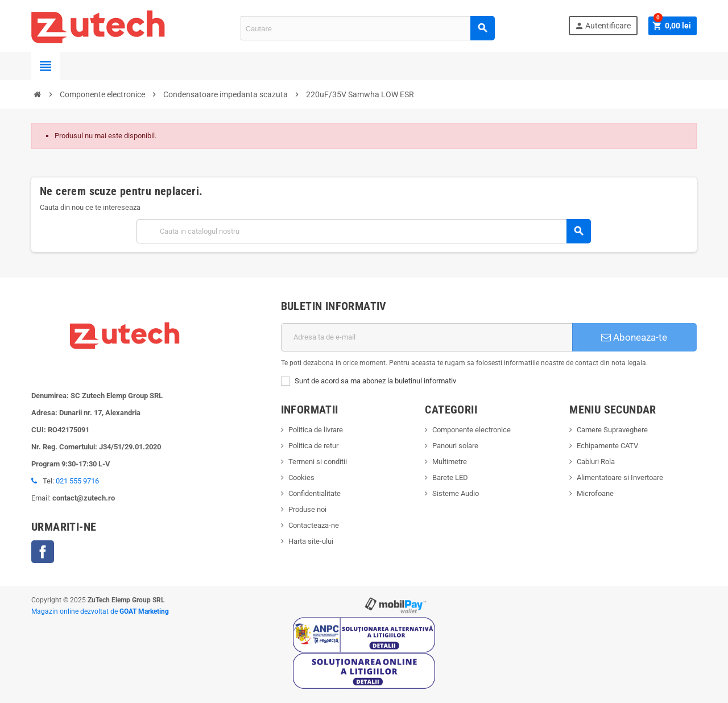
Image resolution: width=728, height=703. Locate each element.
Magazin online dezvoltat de (100, 611)
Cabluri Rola (596, 462)
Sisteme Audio (456, 493)
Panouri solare (455, 446)
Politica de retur (313, 446)
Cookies (301, 477)
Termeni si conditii (318, 462)
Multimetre (450, 462)
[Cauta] (363, 231)
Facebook (43, 552)
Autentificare (602, 26)
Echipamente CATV (607, 446)
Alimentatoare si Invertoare (620, 477)
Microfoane (595, 493)
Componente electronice (471, 430)
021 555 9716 (77, 481)
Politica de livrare (316, 430)
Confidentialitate (315, 493)
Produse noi (307, 509)
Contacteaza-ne (314, 525)
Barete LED (450, 477)
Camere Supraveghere (612, 430)
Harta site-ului (311, 541)
